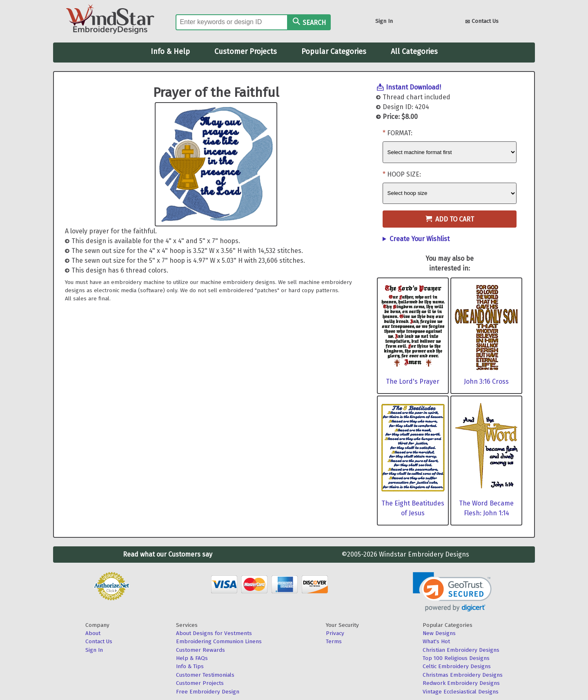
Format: (400, 133)
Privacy (335, 633)
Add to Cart (450, 219)
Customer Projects (246, 51)
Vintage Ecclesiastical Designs (461, 692)
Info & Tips (190, 666)
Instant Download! (413, 87)
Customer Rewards (200, 650)
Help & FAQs (192, 658)
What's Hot (436, 641)
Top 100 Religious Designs (456, 658)
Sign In (384, 21)
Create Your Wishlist (420, 239)
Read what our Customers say (168, 554)
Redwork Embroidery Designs (461, 683)
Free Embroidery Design (208, 692)
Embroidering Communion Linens (219, 641)
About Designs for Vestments (214, 633)
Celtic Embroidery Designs (457, 666)
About (93, 633)
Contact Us (482, 22)
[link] (452, 592)
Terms (334, 641)
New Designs (439, 633)
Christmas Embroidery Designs (463, 675)
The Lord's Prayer (413, 381)
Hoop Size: (404, 174)
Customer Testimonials (205, 675)
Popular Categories (334, 51)
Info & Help (170, 51)
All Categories (414, 51)
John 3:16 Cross (486, 381)
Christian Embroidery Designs (461, 650)
